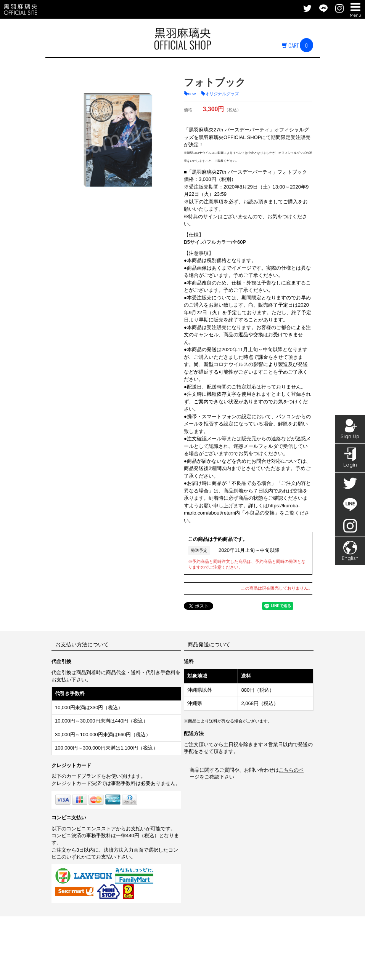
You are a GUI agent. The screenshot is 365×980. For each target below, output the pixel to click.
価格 (188, 110)
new (192, 94)
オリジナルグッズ (222, 94)
